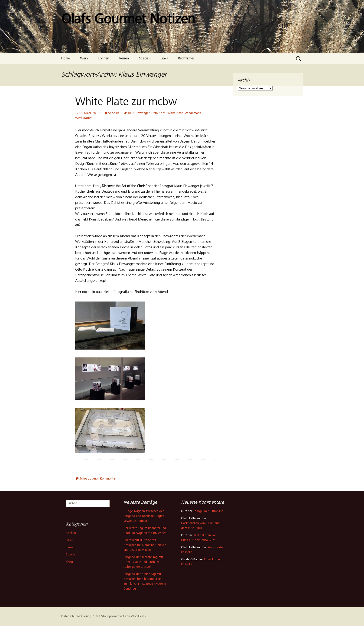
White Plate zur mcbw (126, 103)
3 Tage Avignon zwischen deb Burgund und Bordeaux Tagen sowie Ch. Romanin (144, 516)
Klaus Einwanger (138, 113)
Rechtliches (186, 59)
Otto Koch (158, 113)
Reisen (124, 59)
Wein (84, 59)
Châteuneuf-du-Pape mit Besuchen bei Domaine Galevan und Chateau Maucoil (145, 545)
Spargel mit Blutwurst (208, 511)
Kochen (104, 59)
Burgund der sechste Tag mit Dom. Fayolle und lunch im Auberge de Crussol (143, 562)
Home (66, 59)
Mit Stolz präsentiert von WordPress (121, 616)
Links (164, 59)
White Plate (175, 113)
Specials (145, 59)
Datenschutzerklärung (76, 616)
